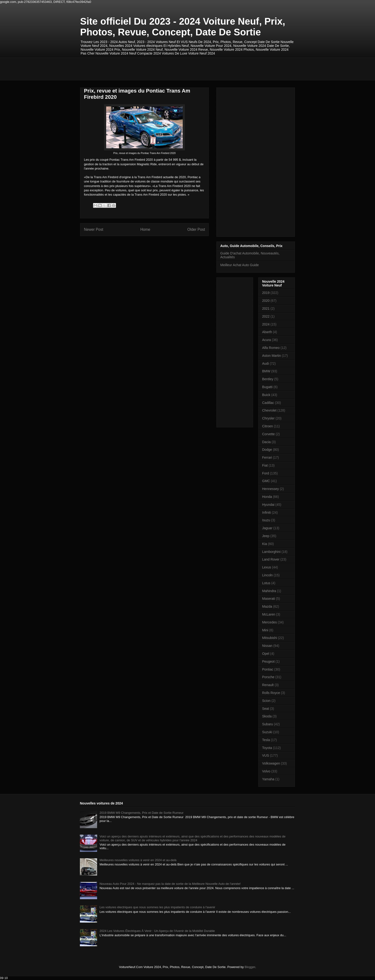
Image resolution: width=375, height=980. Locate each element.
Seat (266, 709)
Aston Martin (272, 356)
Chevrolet (269, 410)
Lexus (267, 567)
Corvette (268, 434)
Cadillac (268, 403)
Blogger (250, 967)
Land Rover (271, 559)
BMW (266, 371)
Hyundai (268, 505)
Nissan (267, 646)
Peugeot (268, 661)
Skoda (267, 716)
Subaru (267, 724)
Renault (268, 685)
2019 (266, 293)
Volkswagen (271, 763)
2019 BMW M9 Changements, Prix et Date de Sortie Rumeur (141, 813)
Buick (266, 395)
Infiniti (267, 512)
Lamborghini (271, 552)
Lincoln (267, 575)
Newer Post (94, 229)
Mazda (267, 606)
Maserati (269, 599)
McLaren (269, 614)
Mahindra (269, 591)
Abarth (267, 332)
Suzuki (267, 732)
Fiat (265, 465)
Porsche (268, 677)
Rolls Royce (271, 693)
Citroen (267, 426)
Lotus (266, 583)
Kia (265, 544)
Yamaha (268, 779)
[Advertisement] (167, 68)
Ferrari (267, 457)
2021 (266, 308)
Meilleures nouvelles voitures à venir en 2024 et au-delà (138, 860)
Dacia (266, 442)
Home (145, 229)
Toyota (267, 748)
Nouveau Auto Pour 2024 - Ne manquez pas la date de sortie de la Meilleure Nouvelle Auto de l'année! (170, 884)
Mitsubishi (270, 638)
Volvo (266, 771)
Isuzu (266, 520)
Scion (266, 701)
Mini (265, 630)
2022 (266, 316)
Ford (266, 473)
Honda (267, 497)
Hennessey (270, 489)
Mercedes (269, 622)
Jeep (266, 536)
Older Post (196, 229)
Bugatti (267, 387)
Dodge (267, 450)
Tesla (266, 740)
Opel (266, 654)
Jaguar (267, 528)
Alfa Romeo (271, 348)
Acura (267, 340)
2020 (266, 301)
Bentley (268, 379)
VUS (266, 755)
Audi (265, 363)
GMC (266, 481)
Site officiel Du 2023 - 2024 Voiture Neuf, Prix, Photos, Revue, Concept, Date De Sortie (183, 27)
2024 (266, 324)
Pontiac (268, 669)
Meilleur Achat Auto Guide (240, 265)
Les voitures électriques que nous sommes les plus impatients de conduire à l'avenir (157, 907)
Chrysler (268, 418)
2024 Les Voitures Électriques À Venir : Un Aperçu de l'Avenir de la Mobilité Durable (157, 931)
